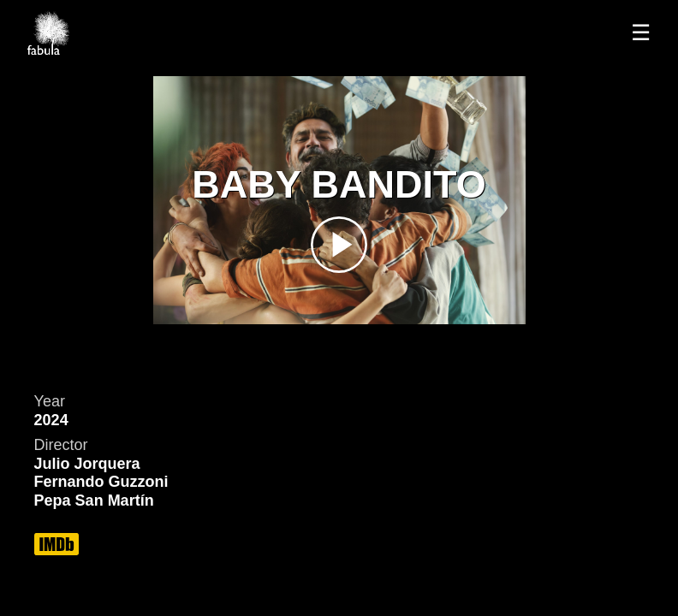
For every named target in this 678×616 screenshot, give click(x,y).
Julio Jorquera (87, 464)
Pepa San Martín (94, 500)
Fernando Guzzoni (101, 482)
